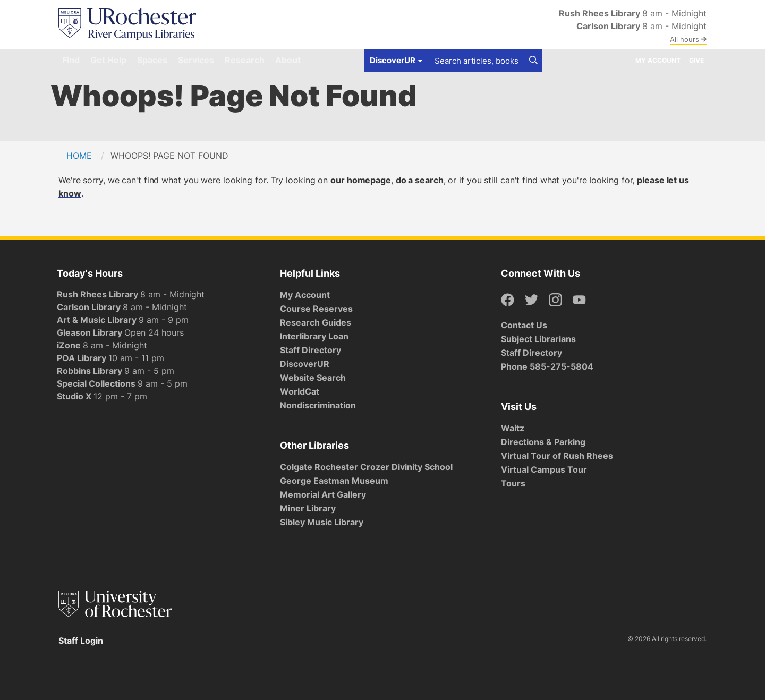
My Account (658, 60)
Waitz (513, 428)
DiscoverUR (305, 364)
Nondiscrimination (318, 405)
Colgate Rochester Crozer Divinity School (366, 467)
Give (696, 60)
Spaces (152, 60)
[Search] (533, 61)
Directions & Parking (543, 442)
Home (79, 156)
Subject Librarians (538, 339)
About (288, 60)
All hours (688, 39)
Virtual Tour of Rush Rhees (557, 456)
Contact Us (524, 325)
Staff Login (81, 641)
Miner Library (308, 508)
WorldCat (300, 391)
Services (196, 60)
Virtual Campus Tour (544, 469)
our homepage (361, 180)
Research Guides (316, 322)
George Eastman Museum (334, 481)
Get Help (108, 60)
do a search (420, 180)
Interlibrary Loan (314, 336)
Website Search (313, 378)
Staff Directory (311, 350)
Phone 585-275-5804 (547, 366)
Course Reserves (316, 309)
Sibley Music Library (322, 522)
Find (71, 60)
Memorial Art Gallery (323, 494)
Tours (513, 483)
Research (245, 60)
